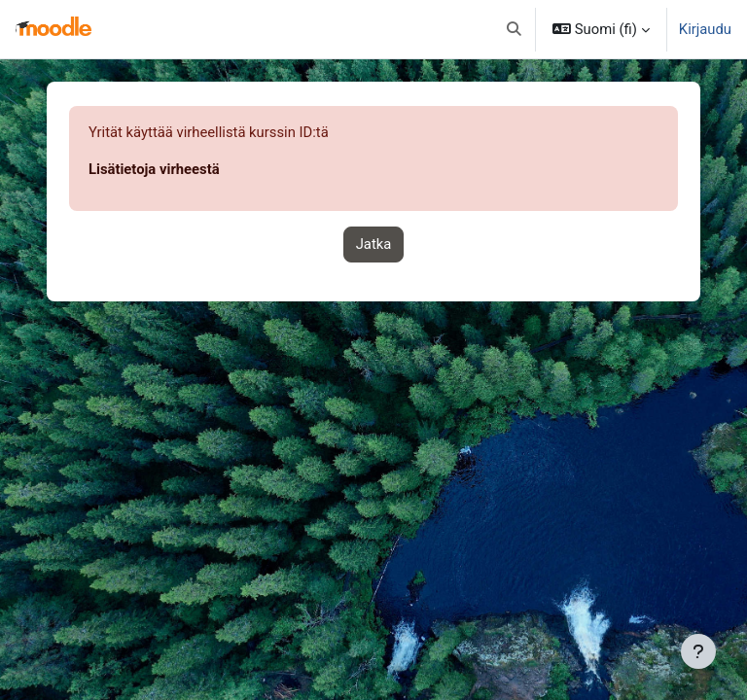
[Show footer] (698, 651)
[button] (514, 29)
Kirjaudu (705, 29)
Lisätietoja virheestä (154, 169)
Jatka (374, 244)
